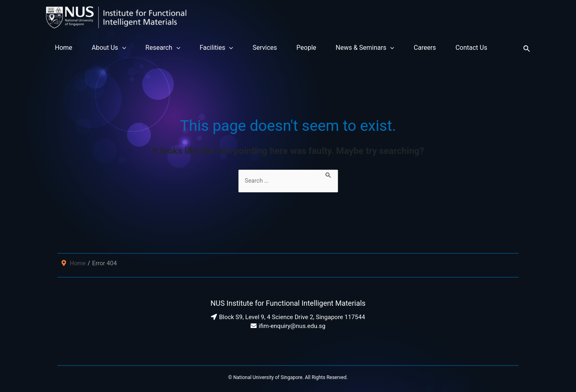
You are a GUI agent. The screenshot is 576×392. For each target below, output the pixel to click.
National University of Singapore (268, 377)
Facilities (216, 48)
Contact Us (471, 48)
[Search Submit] (332, 174)
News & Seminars (365, 48)
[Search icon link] (527, 48)
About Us (109, 48)
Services (265, 48)
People (306, 48)
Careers (425, 48)
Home (64, 48)
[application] (122, 48)
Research (163, 48)
